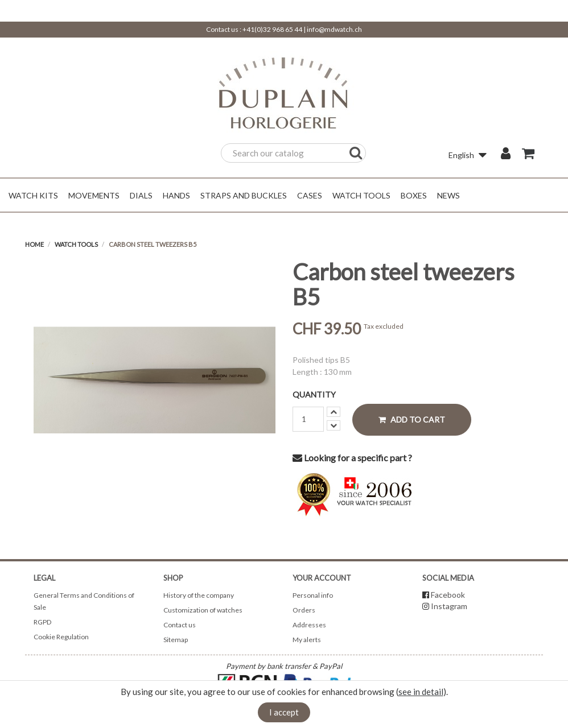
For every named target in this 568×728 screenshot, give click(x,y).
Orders (304, 610)
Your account (322, 578)
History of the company (199, 595)
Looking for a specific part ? (352, 458)
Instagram (449, 606)
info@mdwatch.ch (334, 29)
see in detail (421, 692)
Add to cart (412, 419)
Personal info (313, 595)
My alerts (307, 640)
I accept (284, 712)
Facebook (448, 595)
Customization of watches (203, 610)
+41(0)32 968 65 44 (272, 29)
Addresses (309, 625)
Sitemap (176, 640)
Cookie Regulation (61, 637)
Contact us (180, 625)
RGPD (42, 622)
